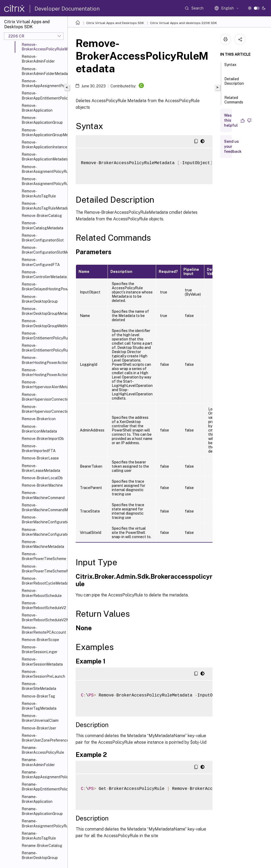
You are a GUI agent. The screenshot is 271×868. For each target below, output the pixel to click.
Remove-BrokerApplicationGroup (42, 120)
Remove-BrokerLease (40, 458)
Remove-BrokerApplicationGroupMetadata (43, 132)
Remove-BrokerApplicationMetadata (43, 157)
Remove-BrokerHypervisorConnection (43, 397)
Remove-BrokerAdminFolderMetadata (43, 71)
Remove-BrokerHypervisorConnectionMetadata (43, 409)
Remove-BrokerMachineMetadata (43, 544)
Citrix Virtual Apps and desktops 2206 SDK (183, 23)
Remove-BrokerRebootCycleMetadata (43, 581)
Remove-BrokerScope (40, 640)
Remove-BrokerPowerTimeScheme (43, 556)
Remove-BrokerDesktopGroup (40, 299)
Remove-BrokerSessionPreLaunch (43, 674)
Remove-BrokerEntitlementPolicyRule (43, 336)
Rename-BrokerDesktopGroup (40, 855)
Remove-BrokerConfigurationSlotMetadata (43, 250)
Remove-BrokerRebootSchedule (42, 593)
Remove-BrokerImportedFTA (39, 448)
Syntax (230, 67)
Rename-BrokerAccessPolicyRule (43, 750)
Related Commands (234, 102)
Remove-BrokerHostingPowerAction (43, 360)
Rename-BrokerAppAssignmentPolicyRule (43, 775)
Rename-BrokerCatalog (42, 846)
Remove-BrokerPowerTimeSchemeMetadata (43, 569)
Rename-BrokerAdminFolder (38, 762)
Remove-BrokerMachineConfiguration (43, 520)
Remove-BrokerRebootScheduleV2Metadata (43, 618)
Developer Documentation (67, 9)
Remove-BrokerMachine (42, 485)
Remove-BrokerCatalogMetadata (42, 225)
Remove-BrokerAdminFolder (38, 59)
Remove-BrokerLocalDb (42, 478)
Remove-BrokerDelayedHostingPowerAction (43, 287)
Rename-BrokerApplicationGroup (42, 811)
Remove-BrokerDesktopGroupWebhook (43, 323)
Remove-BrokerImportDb (43, 439)
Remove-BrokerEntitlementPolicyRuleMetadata (43, 348)
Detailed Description (234, 84)
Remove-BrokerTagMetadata (39, 706)
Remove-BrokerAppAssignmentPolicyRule (43, 83)
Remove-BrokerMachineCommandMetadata (43, 507)
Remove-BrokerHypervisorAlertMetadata (43, 385)
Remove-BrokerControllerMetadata (43, 274)
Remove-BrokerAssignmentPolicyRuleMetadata (43, 181)
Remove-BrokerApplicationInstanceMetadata (43, 145)
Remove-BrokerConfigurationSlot (43, 238)
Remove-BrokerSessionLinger (40, 649)
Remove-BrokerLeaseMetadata (41, 468)
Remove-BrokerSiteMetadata (39, 686)
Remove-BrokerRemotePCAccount (43, 630)
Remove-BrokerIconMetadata (39, 429)
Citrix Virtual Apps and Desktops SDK (115, 23)
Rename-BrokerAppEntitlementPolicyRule (43, 787)
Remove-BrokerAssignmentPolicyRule (43, 169)
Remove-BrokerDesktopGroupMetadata (43, 311)
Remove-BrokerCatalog (42, 216)
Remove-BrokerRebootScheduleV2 (43, 605)
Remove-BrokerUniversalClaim (40, 718)
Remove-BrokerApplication (37, 108)
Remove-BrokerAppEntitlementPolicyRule (43, 96)
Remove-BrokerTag (38, 696)
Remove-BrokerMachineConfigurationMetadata (43, 532)
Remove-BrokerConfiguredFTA (41, 262)
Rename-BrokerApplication (37, 799)
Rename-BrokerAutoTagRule (39, 836)
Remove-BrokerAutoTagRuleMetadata (43, 206)
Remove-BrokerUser (39, 728)
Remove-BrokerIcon (39, 419)
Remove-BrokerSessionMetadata (42, 662)
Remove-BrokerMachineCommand (43, 495)
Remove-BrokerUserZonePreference (43, 738)
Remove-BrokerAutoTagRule (39, 193)
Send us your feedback (233, 146)
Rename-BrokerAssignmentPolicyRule (43, 823)
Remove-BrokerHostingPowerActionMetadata (43, 372)
